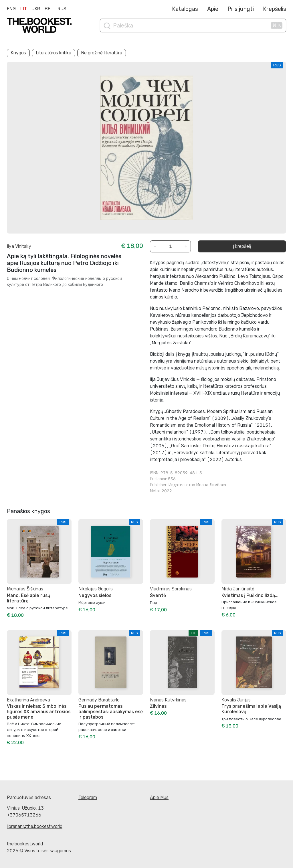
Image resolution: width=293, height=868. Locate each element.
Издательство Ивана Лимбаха (197, 485)
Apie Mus (159, 797)
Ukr (36, 9)
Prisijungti (241, 9)
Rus (62, 9)
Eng (11, 9)
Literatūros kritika (54, 53)
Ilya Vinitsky (19, 246)
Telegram (88, 797)
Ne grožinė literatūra (102, 53)
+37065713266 (24, 815)
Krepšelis (275, 9)
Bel (49, 9)
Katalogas (185, 9)
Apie (213, 9)
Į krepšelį (242, 246)
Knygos (18, 53)
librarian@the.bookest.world (35, 826)
